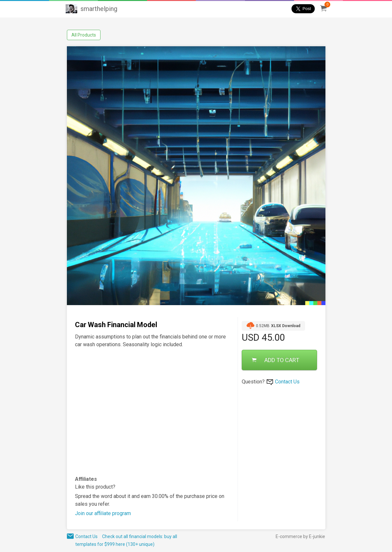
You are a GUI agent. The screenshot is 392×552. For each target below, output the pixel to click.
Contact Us (287, 382)
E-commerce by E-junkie (300, 536)
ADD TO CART (275, 360)
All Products (84, 35)
